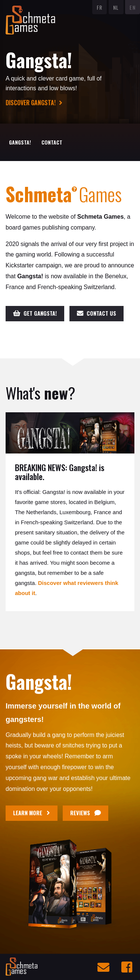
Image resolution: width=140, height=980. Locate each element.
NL (116, 7)
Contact (52, 142)
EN (133, 7)
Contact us (97, 313)
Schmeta (41, 194)
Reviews (85, 813)
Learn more (32, 813)
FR (100, 7)
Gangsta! (20, 142)
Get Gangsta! (35, 313)
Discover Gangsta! (34, 103)
